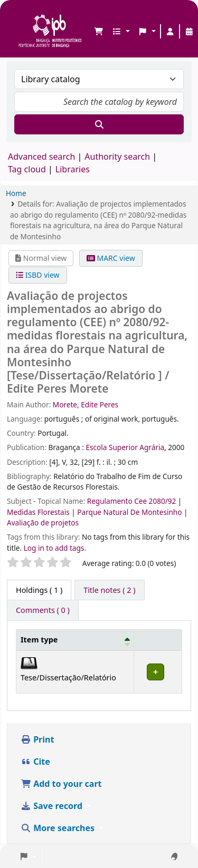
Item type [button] (39, 640)
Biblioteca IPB (22, 16)
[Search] (99, 124)
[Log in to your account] (170, 32)
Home (16, 193)
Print (37, 739)
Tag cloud (27, 169)
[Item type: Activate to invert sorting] (75, 640)
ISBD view (37, 275)
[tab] (109, 590)
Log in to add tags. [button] (55, 548)
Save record (53, 806)
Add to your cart (61, 784)
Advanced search (41, 157)
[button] (99, 32)
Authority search (117, 157)
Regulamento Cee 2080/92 (133, 501)
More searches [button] (59, 828)
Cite (35, 762)
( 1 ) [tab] (39, 590)
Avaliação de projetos (43, 523)
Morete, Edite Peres (86, 404)
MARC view (111, 258)
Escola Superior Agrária (125, 447)
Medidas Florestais (39, 512)
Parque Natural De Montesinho (130, 512)
